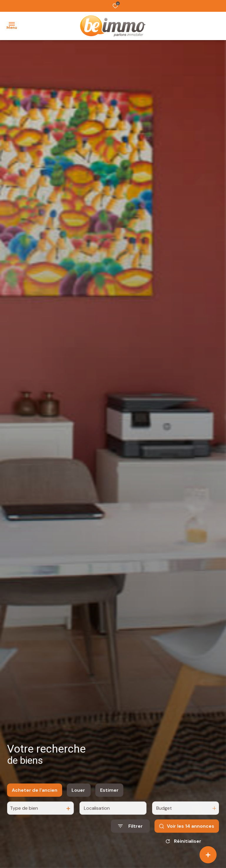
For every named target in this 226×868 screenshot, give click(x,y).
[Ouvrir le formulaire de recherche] (130, 832)
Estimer (109, 796)
